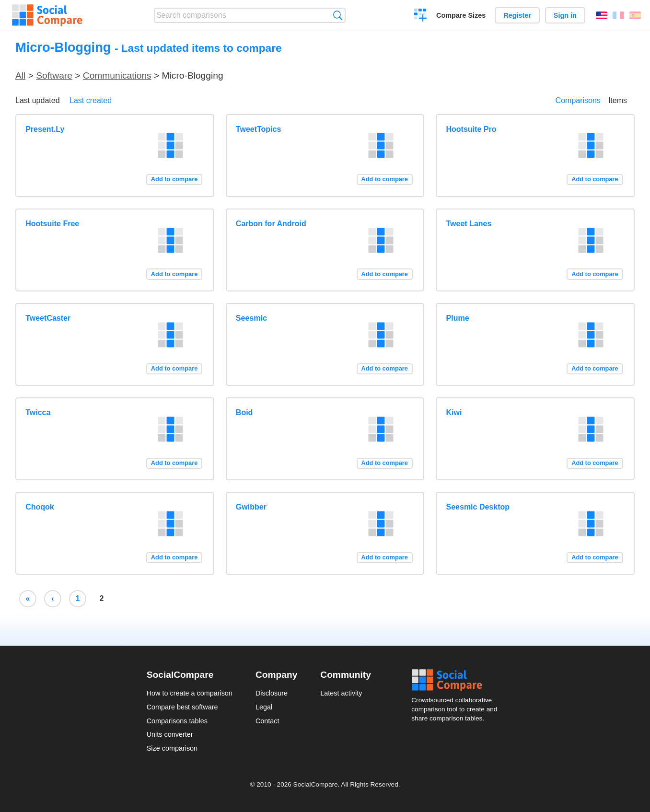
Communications (117, 75)
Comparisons (578, 100)
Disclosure (272, 693)
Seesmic (251, 318)
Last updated (38, 100)
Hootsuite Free (52, 224)
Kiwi (454, 412)
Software (54, 75)
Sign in (565, 15)
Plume (458, 318)
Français (618, 15)
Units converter (170, 734)
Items (618, 100)
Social (457, 680)
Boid (244, 412)
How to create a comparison (190, 693)
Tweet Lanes (469, 224)
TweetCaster (48, 318)
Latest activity (341, 693)
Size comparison (172, 748)
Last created (91, 100)
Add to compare (174, 179)
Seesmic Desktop (478, 507)
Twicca (38, 412)
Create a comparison (421, 16)
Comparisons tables (177, 721)
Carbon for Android (271, 224)
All (20, 75)
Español (635, 15)
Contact (267, 721)
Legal (264, 707)
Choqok (40, 507)
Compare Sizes (461, 15)
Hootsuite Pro (471, 129)
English (602, 15)
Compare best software (182, 707)
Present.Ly (45, 129)
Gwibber (251, 507)
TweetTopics (259, 129)
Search (338, 15)
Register (517, 15)
